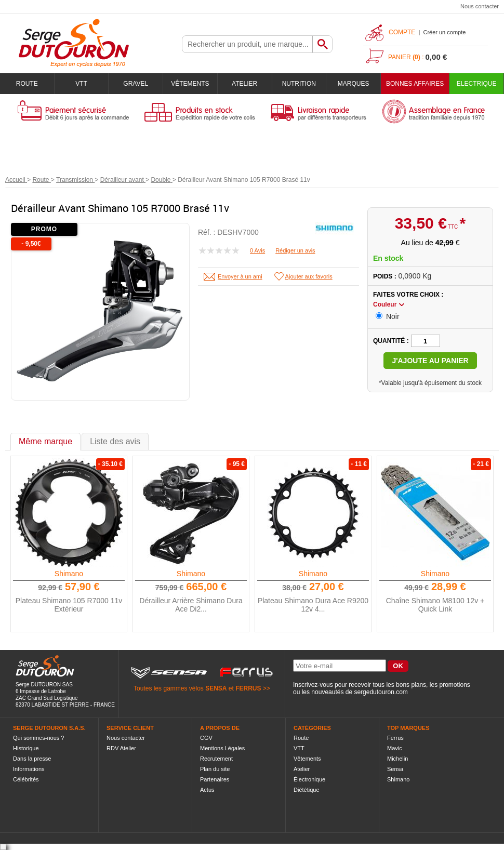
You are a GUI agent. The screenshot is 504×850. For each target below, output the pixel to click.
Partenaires (215, 779)
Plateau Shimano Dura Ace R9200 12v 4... (313, 605)
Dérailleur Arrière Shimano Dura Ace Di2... (191, 605)
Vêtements (190, 84)
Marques (354, 84)
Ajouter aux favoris (309, 276)
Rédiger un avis (295, 250)
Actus (207, 790)
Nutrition (299, 84)
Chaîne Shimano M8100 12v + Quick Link (435, 605)
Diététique (307, 790)
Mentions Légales (222, 748)
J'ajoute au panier (430, 361)
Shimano (69, 574)
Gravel (136, 84)
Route (27, 84)
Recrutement (216, 759)
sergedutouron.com (381, 692)
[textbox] (247, 44)
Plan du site (215, 769)
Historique (26, 748)
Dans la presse (32, 759)
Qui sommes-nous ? (38, 738)
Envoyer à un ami (240, 276)
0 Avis (257, 250)
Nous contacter (480, 6)
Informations (29, 769)
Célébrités (26, 779)
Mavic (395, 748)
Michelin (397, 759)
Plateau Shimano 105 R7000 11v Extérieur (69, 605)
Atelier (244, 84)
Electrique (477, 84)
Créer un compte (444, 32)
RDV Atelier (121, 748)
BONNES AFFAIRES (415, 84)
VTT (81, 84)
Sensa (395, 769)
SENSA (216, 688)
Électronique (309, 779)
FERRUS (248, 688)
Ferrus (395, 738)
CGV (206, 738)
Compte (402, 32)
